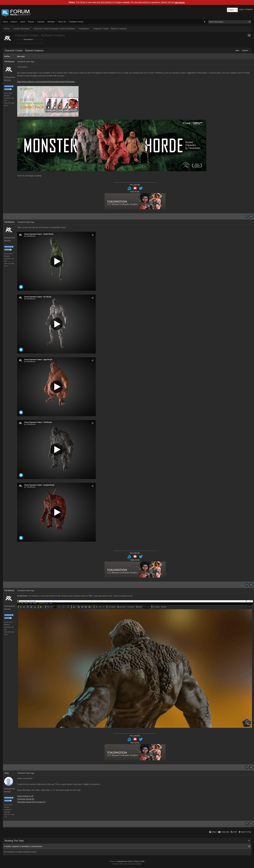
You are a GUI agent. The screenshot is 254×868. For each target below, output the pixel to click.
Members (51, 22)
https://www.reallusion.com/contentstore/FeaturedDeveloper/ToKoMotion (46, 82)
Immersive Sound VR (26, 799)
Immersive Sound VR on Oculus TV (31, 802)
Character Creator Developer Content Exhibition (54, 29)
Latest (22, 22)
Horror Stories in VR (25, 796)
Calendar (41, 22)
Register (249, 9)
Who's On (62, 22)
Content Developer (21, 29)
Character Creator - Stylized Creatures (110, 29)
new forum (180, 3)
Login (241, 9)
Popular (31, 22)
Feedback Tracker (76, 22)
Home (5, 22)
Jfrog (6, 773)
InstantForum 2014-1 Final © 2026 (131, 861)
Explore (14, 22)
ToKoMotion (84, 29)
